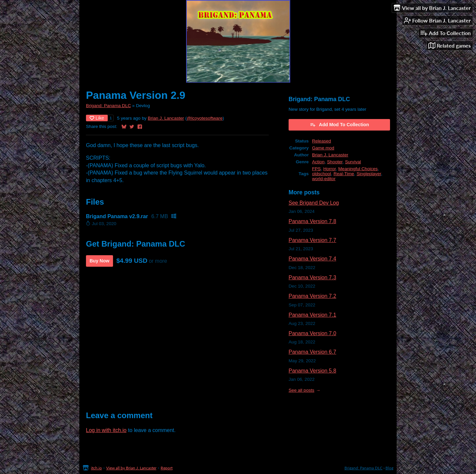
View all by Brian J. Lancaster (131, 468)
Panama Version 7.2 (312, 296)
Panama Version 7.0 (312, 333)
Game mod (323, 148)
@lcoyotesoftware (205, 118)
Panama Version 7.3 (312, 277)
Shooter (335, 162)
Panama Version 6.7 (312, 352)
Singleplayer (369, 174)
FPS (316, 169)
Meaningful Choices (358, 169)
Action (318, 162)
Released (321, 141)
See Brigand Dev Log (314, 203)
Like (97, 118)
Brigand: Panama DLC (108, 106)
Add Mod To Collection (339, 125)
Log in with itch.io (106, 430)
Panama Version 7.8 (312, 221)
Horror (330, 169)
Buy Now (99, 261)
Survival (353, 162)
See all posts (301, 390)
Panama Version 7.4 (312, 259)
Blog (389, 468)
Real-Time (344, 174)
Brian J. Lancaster (166, 118)
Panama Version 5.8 (312, 371)
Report (167, 468)
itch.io (96, 468)
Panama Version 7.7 (312, 240)
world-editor (324, 179)
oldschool (321, 174)
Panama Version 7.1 (312, 315)
